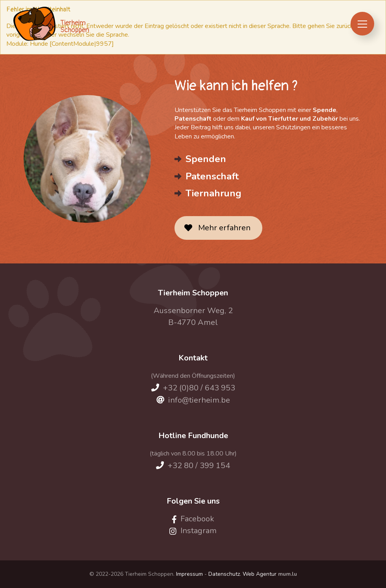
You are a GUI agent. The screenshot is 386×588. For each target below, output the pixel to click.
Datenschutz (224, 574)
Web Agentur (260, 574)
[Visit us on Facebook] (193, 519)
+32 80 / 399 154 (199, 466)
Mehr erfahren (224, 228)
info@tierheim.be (199, 400)
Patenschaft (212, 176)
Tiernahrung (213, 193)
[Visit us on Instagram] (193, 531)
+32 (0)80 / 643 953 (199, 388)
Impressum (189, 574)
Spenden (206, 159)
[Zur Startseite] (51, 24)
